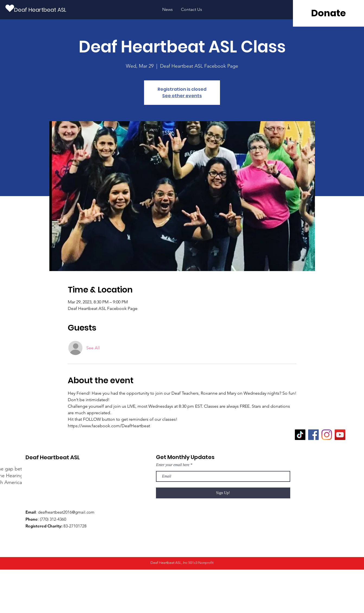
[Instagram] (327, 435)
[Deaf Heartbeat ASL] (40, 10)
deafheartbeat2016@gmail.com (66, 512)
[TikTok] (300, 435)
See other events (182, 96)
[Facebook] (313, 435)
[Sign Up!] (223, 493)
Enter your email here (173, 465)
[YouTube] (340, 435)
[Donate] (328, 13)
